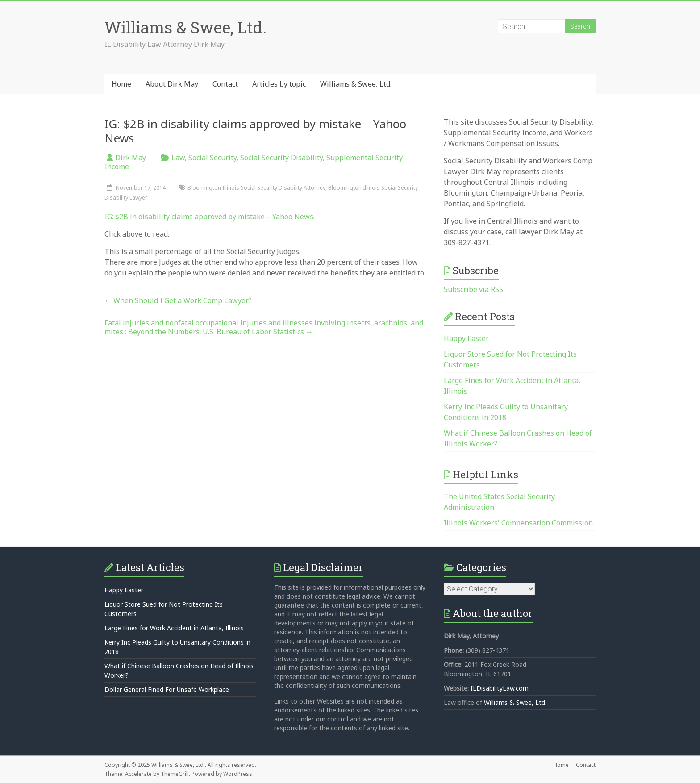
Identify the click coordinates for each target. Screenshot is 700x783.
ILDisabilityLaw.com (500, 688)
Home (121, 84)
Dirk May (131, 158)
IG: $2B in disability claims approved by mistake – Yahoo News (209, 217)
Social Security (212, 158)
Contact (225, 84)
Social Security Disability (281, 158)
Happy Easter (466, 338)
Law (178, 158)
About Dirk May (172, 84)
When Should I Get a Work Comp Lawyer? (178, 300)
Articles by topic (279, 84)
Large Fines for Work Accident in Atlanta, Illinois (174, 628)
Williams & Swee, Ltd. (185, 27)
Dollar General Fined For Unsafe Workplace (167, 689)
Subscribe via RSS (473, 289)
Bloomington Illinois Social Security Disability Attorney (256, 188)
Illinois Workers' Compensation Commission (518, 523)
